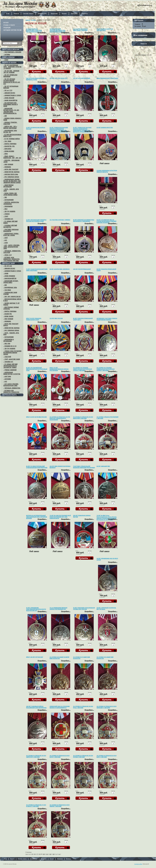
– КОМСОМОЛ (7, 149)
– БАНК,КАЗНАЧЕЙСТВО (10, 279)
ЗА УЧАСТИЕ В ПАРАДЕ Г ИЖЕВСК (60, 220)
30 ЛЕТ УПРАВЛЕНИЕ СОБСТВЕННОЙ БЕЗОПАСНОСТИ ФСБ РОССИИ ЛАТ (36, 609)
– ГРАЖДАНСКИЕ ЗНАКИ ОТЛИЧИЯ (10, 293)
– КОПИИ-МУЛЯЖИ (9, 151)
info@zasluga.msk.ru (145, 5)
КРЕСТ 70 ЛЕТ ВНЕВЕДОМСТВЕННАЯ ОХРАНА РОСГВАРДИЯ (59, 369)
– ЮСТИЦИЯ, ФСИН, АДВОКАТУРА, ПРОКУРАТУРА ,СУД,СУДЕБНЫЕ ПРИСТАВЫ (11, 259)
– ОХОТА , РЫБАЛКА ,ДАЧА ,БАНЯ (11, 190)
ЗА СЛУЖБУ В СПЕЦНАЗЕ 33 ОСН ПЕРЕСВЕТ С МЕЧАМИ (107, 707)
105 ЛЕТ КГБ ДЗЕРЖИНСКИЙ (82, 78)
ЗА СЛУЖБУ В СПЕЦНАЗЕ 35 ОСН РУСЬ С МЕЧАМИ (83, 707)
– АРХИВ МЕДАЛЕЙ (9, 98)
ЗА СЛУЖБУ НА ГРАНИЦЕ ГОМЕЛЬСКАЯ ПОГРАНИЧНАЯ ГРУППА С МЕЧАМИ (106, 369)
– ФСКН (6, 243)
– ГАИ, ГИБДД (7, 141)
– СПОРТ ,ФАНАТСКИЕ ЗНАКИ (12, 359)
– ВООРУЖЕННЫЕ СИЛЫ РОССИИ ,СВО (10, 131)
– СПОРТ (6, 216)
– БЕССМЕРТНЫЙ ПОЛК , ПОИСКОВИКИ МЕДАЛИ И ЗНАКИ (10, 105)
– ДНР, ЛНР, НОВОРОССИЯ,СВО (12, 297)
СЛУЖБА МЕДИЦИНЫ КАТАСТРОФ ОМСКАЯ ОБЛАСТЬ (107, 171)
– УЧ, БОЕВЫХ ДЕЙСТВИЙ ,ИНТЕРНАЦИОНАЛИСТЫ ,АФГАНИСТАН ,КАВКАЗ (10, 366)
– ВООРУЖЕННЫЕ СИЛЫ (10, 288)
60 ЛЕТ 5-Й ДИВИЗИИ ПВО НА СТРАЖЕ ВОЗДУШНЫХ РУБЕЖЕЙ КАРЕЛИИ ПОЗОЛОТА (106, 221)
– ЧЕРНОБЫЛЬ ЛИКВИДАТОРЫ (12, 388)
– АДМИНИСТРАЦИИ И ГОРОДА (12, 95)
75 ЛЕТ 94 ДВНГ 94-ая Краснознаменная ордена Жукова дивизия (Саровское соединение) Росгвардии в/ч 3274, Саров (107, 518)
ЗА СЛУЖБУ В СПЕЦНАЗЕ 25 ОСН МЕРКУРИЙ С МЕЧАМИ (83, 418)
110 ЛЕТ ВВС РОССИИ (56, 318)
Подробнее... (42, 33)
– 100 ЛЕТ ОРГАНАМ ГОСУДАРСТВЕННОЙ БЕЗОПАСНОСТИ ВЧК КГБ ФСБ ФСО (12, 82)
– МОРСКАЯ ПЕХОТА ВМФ (11, 174)
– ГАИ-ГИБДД (7, 290)
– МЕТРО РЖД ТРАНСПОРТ (11, 169)
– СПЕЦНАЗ (6, 214)
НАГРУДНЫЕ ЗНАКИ (9, 263)
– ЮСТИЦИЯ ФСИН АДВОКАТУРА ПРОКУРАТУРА (11, 391)
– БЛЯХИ (6, 60)
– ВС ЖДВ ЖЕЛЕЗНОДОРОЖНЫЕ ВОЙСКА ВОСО (12, 136)
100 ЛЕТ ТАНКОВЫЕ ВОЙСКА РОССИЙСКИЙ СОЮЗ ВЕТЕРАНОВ (36, 707)
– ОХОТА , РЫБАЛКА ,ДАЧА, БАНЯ (11, 334)
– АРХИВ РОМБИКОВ (9, 276)
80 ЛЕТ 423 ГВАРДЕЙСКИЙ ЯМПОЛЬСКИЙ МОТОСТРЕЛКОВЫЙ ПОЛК (37, 369)
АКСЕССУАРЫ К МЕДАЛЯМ (11, 50)
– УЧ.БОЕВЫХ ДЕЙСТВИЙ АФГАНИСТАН (10, 226)
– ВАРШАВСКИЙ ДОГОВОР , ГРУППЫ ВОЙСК (11, 282)
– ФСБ (5, 240)
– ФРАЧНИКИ (7, 379)
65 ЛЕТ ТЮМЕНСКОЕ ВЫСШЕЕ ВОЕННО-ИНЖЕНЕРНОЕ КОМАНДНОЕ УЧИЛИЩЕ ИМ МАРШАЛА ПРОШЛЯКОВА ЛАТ (82, 130)
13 (54, 854)
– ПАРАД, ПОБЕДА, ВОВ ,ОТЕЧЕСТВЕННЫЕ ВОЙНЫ (10, 194)
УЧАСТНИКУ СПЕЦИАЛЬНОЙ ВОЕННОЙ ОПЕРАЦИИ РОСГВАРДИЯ (84, 467)
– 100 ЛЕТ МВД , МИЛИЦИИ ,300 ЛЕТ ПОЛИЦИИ (11, 72)
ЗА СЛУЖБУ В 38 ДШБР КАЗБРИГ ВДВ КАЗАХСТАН (60, 658)
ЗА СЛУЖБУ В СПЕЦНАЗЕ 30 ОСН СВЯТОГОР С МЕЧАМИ (36, 756)
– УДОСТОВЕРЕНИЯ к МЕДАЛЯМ (12, 52)
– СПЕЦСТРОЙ (7, 357)
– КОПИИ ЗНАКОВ (8, 316)
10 (44, 854)
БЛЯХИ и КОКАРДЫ (8, 57)
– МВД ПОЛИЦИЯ (8, 165)
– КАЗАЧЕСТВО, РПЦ (9, 146)
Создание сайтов (138, 864)
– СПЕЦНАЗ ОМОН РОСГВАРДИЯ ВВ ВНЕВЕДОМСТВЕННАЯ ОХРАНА (12, 353)
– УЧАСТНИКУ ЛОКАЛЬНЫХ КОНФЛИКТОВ (11, 230)
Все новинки (140, 35)
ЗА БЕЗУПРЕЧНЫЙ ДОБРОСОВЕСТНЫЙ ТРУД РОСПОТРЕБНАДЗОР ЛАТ (34, 30)
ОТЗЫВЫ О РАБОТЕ (9, 25)
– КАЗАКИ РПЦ (8, 314)
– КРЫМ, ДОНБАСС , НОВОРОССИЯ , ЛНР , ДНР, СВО (12, 157)
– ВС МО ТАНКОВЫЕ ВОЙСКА (12, 139)
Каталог (34, 20)
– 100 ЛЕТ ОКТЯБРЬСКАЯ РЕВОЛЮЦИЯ (10, 76)
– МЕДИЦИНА (7, 167)
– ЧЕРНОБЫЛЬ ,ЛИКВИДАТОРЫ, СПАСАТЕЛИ (12, 252)
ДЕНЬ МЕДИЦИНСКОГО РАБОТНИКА (107, 78)
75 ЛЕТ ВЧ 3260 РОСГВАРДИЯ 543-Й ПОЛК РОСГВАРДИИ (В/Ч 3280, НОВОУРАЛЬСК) (60, 517)
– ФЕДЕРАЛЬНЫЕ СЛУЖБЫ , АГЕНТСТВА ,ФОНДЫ (11, 235)
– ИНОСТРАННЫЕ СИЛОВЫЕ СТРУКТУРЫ (11, 308)
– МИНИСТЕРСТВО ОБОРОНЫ (11, 172)
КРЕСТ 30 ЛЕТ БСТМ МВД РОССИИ (36, 417)
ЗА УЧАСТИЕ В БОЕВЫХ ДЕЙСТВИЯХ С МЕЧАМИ (80, 30)
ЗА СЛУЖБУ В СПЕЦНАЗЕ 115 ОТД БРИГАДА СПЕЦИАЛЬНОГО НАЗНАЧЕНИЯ (60, 418)
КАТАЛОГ (6, 23)
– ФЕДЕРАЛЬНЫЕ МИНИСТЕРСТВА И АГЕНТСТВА (12, 373)
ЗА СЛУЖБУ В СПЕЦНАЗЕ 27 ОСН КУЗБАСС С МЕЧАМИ (36, 806)
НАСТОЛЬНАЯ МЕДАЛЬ (10, 395)
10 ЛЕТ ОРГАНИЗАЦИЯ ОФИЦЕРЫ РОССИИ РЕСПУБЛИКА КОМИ (36, 221)
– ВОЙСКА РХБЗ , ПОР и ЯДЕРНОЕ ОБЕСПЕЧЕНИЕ (10, 127)
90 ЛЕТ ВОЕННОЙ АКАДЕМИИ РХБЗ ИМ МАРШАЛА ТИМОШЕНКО (84, 221)
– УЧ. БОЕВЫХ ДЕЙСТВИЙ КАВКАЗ (10, 222)
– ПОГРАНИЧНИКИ (8, 200)
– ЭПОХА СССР (7, 255)
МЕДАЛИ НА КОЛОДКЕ (9, 63)
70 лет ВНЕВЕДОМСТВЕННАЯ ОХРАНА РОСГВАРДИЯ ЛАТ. (58, 609)
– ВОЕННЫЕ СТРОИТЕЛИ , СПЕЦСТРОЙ (10, 123)
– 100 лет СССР (8, 90)
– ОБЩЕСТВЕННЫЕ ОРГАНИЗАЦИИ (8, 186)
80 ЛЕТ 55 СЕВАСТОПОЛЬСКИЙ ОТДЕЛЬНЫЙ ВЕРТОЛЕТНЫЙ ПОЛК (37, 467)
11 (47, 854)
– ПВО (5, 197)
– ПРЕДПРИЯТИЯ (8, 207)
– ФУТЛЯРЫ (7, 55)
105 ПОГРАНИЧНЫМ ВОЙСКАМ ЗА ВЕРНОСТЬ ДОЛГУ (36, 79)
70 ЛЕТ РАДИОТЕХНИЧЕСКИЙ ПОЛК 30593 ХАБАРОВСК (37, 270)
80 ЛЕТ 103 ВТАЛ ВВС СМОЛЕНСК (60, 269)
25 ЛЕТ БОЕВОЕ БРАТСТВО (105, 128)
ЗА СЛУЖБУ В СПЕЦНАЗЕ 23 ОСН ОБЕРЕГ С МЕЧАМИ (60, 806)
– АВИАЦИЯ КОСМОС (9, 93)
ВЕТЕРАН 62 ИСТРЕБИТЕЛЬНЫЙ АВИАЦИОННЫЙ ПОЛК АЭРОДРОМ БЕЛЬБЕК (37, 517)
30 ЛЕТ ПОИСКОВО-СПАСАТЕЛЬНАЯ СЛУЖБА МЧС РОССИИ (84, 609)
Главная (28, 20)
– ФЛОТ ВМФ (7, 377)
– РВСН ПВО (7, 344)
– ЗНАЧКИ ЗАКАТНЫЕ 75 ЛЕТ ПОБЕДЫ (11, 304)
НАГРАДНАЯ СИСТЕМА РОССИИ (12, 30)
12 (50, 854)
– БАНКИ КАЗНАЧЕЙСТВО (10, 100)
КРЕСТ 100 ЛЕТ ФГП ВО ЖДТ (35, 657)
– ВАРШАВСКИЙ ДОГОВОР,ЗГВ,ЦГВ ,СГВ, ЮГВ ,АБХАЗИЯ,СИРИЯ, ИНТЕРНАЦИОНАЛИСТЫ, (11, 111)
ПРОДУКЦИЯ (7, 28)
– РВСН (5, 209)
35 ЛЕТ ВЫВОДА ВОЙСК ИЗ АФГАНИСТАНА (105, 30)
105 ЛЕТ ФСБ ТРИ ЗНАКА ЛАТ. (59, 78)
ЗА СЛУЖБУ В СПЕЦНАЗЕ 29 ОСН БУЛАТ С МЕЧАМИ (60, 756)
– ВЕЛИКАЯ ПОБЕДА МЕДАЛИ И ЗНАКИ (12, 119)
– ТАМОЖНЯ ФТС (8, 219)
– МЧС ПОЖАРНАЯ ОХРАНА (11, 177)
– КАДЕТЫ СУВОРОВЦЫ (10, 144)
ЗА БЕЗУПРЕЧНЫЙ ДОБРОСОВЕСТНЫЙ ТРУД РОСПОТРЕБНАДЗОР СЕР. (57, 30)
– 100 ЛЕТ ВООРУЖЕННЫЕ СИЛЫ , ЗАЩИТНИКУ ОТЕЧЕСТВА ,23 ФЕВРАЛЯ (12, 67)
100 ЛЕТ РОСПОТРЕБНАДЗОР (82, 269)
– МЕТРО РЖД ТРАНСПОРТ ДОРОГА (11, 325)
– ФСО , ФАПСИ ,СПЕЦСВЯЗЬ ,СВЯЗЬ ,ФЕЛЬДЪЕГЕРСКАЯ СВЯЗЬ (11, 247)
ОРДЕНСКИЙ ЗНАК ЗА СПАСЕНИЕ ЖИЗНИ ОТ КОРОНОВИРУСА (60, 707)
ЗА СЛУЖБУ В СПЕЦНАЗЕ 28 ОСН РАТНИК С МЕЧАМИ (83, 756)
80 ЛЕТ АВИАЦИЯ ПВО (103, 466)
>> (59, 854)
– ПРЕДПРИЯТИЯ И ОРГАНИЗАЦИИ (9, 340)
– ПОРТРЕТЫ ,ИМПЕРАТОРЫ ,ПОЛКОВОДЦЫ (11, 203)
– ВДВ (5, 116)
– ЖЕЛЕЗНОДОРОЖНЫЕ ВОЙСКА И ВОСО (12, 300)
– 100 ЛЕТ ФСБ (8, 266)
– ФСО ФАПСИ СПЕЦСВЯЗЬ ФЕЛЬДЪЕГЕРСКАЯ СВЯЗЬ (11, 385)
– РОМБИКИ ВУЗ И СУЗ (10, 346)
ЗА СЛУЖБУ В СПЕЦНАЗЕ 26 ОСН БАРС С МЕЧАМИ (107, 756)
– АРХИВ (6, 274)
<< (27, 854)
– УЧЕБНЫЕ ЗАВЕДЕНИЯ (10, 370)
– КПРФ (6, 154)
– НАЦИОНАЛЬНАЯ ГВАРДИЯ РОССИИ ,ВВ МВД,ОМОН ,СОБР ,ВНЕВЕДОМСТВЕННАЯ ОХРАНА (12, 181)
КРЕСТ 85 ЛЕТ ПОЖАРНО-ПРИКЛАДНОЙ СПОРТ (34, 319)
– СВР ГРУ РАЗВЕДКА (9, 211)
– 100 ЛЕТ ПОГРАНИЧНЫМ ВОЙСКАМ (11, 87)
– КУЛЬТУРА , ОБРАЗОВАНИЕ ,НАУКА (11, 161)
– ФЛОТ (6, 238)
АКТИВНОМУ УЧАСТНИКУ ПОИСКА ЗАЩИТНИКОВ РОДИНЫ (107, 319)
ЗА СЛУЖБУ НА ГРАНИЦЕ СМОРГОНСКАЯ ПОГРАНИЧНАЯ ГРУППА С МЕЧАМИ (83, 369)
